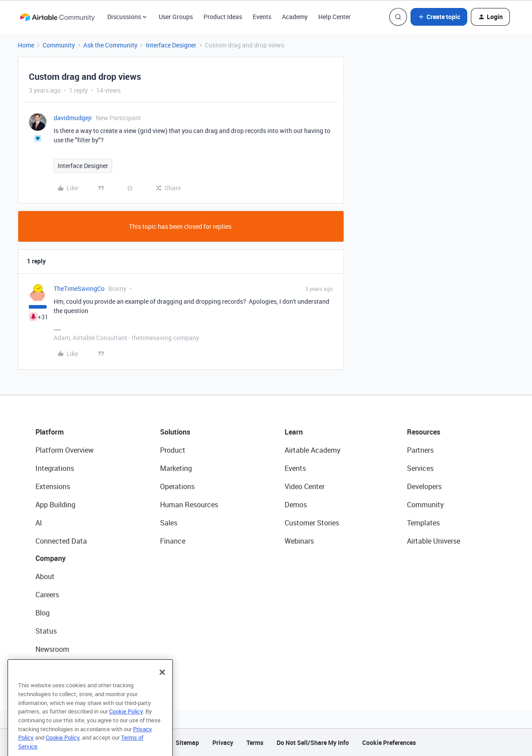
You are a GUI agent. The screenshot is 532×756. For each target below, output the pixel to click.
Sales (169, 523)
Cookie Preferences (389, 742)
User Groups (176, 17)
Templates (423, 523)
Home (26, 45)
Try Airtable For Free (67, 667)
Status (46, 631)
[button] (439, 17)
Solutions (175, 432)
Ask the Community (110, 45)
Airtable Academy (313, 450)
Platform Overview (65, 450)
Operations (177, 486)
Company (51, 558)
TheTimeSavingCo (79, 288)
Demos (296, 505)
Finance (173, 541)
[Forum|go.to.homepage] (57, 17)
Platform (50, 432)
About (45, 576)
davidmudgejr (73, 118)
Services (420, 468)
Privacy (223, 742)
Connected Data (61, 541)
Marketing (176, 468)
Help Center (334, 17)
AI (39, 523)
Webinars (299, 541)
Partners (420, 450)
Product (173, 450)
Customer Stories (312, 523)
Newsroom (52, 649)
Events (262, 17)
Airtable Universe (434, 541)
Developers (424, 486)
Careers (47, 595)
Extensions (53, 486)
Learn (294, 432)
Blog (43, 613)
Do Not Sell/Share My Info (313, 742)
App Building (55, 505)
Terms (255, 742)
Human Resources (189, 505)
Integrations (55, 468)
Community (59, 45)
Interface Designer (171, 45)
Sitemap (187, 742)
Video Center (305, 486)
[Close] (162, 682)
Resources (424, 432)
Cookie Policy (126, 721)
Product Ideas (223, 17)
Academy (295, 17)
